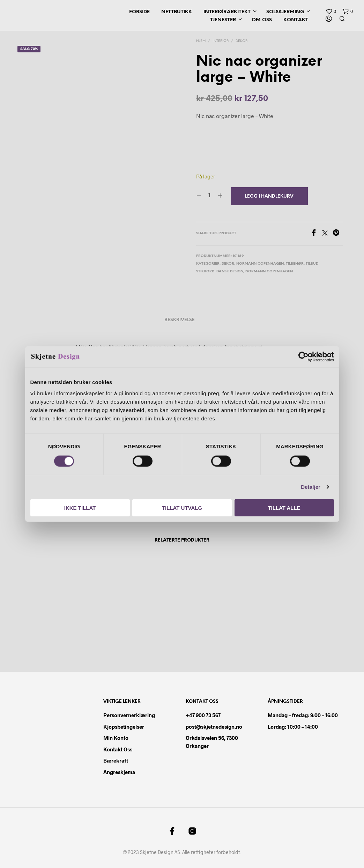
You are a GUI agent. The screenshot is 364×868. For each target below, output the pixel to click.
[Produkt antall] (210, 196)
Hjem (201, 41)
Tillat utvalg (182, 507)
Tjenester (223, 20)
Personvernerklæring (129, 715)
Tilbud (312, 264)
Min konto (116, 738)
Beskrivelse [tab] (180, 320)
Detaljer (311, 487)
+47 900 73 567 (203, 715)
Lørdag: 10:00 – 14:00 (293, 727)
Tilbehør (295, 264)
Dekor (242, 41)
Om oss (262, 20)
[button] (331, 12)
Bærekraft (116, 760)
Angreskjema (119, 772)
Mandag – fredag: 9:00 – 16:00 (303, 715)
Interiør (221, 41)
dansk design (230, 271)
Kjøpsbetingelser (124, 727)
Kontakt (296, 20)
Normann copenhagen (269, 271)
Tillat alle (284, 507)
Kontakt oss (118, 749)
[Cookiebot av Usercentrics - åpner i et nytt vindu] (303, 357)
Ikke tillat (80, 507)
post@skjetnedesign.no (214, 727)
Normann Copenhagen (260, 264)
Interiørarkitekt (227, 12)
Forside (139, 12)
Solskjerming (285, 12)
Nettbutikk (177, 12)
